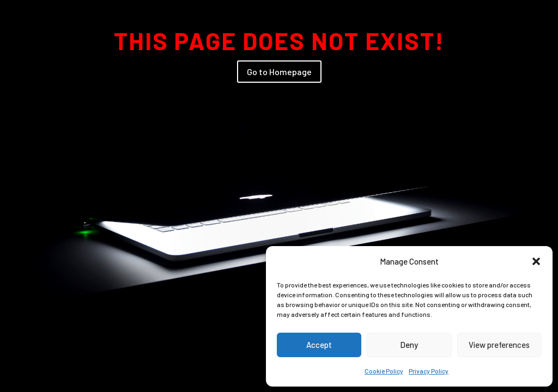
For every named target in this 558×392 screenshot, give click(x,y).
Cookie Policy (384, 371)
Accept (319, 345)
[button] (536, 261)
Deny (409, 345)
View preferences (499, 345)
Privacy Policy (429, 371)
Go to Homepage (279, 72)
